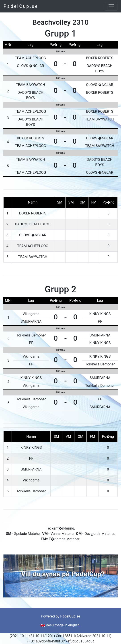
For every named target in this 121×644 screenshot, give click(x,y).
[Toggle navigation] (111, 6)
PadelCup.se (21, 6)
